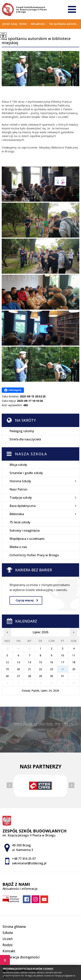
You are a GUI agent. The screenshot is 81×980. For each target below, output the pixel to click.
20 (18, 669)
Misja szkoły (18, 465)
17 (63, 662)
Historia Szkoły (20, 481)
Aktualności (36, 24)
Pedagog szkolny (22, 431)
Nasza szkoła (31, 454)
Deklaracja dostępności (21, 957)
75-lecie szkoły (20, 522)
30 (52, 676)
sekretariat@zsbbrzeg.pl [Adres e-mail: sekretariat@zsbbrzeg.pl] (29, 863)
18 (74, 662)
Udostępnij (13, 390)
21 (29, 669)
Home (23, 24)
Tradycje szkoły (21, 498)
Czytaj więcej (27, 600)
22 (40, 669)
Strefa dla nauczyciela (25, 439)
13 (18, 662)
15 (40, 662)
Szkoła (8, 933)
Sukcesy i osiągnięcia (25, 530)
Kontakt (9, 951)
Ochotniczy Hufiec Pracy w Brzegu (34, 555)
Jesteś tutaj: (11, 24)
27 (18, 676)
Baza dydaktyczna (23, 506)
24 (63, 669)
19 (7, 669)
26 (7, 676)
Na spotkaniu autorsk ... (62, 24)
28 (29, 676)
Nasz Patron (18, 489)
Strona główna (14, 926)
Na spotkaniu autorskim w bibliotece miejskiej (36, 41)
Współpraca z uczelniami (27, 539)
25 (74, 669)
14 (29, 662)
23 (52, 669)
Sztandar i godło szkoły (26, 473)
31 (63, 676)
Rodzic (8, 945)
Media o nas (18, 547)
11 (74, 655)
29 (40, 676)
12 (7, 662)
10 (63, 655)
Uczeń (8, 939)
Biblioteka (17, 514)
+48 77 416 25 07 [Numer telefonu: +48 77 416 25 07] (24, 859)
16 (52, 662)
